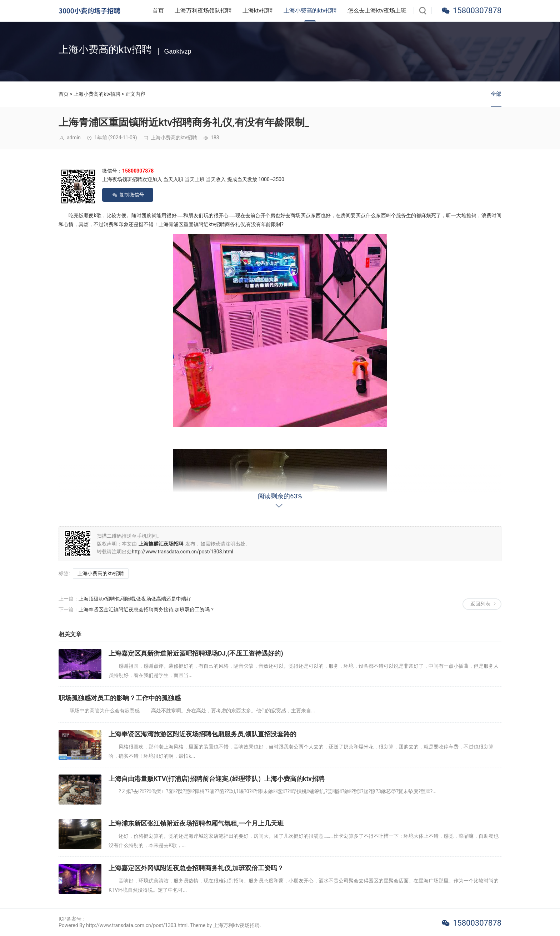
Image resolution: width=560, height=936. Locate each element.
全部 (496, 94)
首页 (158, 11)
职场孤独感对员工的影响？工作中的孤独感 (120, 698)
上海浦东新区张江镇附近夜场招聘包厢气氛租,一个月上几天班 (196, 823)
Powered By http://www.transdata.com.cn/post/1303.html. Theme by (136, 925)
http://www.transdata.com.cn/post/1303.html (182, 552)
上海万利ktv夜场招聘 (236, 925)
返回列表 (480, 604)
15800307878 (477, 11)
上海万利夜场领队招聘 (203, 11)
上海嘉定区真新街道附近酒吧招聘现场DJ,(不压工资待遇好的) (196, 653)
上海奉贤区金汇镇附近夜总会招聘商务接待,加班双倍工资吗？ (147, 609)
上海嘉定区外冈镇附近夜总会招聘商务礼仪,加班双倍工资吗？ (196, 868)
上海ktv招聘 (258, 11)
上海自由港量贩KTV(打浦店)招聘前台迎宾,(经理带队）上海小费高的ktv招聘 (217, 779)
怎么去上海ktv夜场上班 (377, 11)
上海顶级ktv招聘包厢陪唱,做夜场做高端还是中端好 (135, 599)
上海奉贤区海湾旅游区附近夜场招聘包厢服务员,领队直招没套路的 (202, 734)
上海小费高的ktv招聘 (310, 11)
